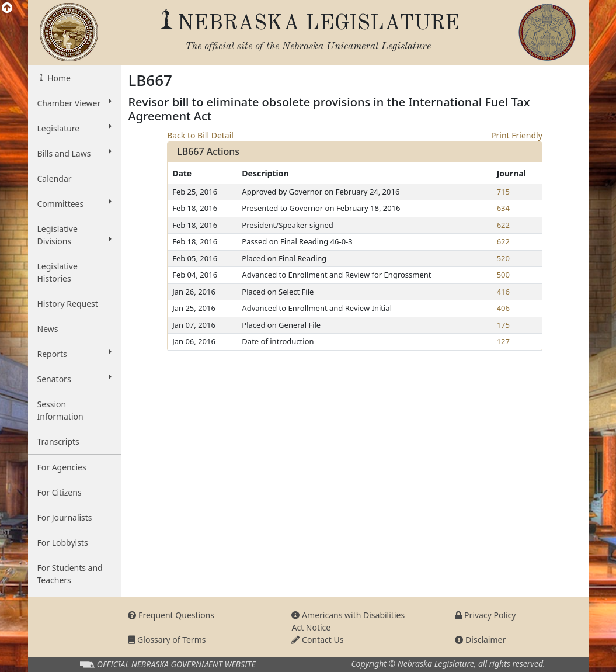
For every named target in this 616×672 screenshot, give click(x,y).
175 (503, 325)
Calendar (55, 179)
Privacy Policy (485, 615)
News (48, 329)
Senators (75, 379)
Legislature (75, 128)
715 (503, 192)
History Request (68, 304)
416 (503, 292)
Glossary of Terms (167, 640)
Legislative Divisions (75, 235)
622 (503, 225)
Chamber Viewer (75, 103)
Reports (75, 354)
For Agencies (62, 467)
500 (503, 275)
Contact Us (317, 640)
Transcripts (58, 441)
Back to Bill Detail (200, 135)
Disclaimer (480, 640)
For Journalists (65, 517)
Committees (75, 203)
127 (503, 341)
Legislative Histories (58, 272)
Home (58, 78)
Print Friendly (517, 135)
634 (503, 208)
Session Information (60, 410)
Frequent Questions (171, 615)
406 (503, 308)
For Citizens (60, 492)
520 (503, 258)
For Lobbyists (63, 543)
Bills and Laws (75, 153)
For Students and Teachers (70, 574)
